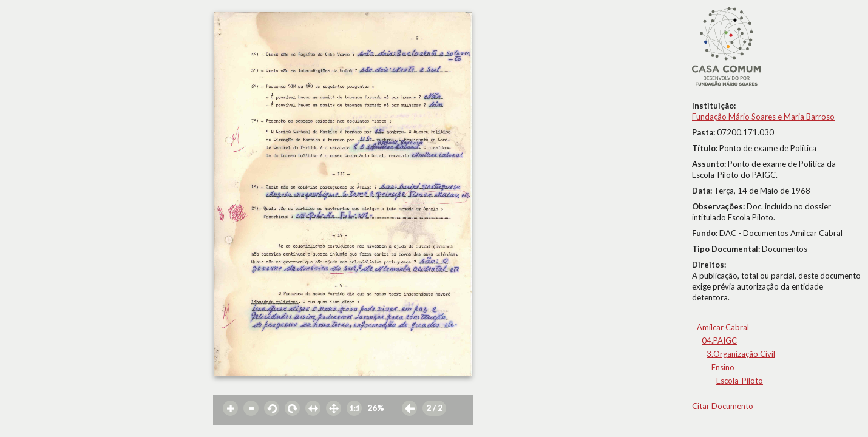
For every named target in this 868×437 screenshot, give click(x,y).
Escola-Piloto (740, 381)
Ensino (723, 367)
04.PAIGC (719, 340)
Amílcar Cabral (723, 327)
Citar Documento (723, 406)
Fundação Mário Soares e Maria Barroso (763, 117)
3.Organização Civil (741, 354)
